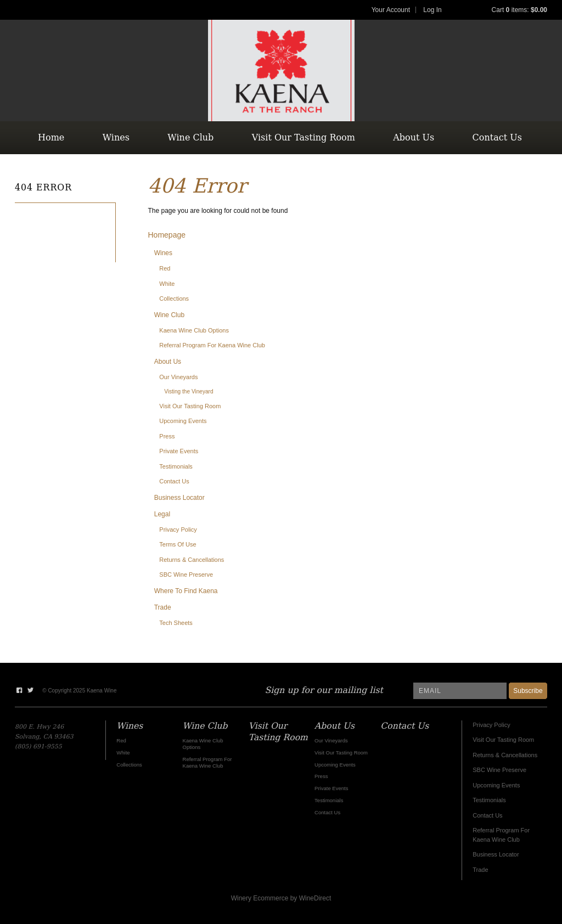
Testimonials (176, 466)
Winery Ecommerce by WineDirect (281, 898)
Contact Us (497, 137)
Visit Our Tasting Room (304, 137)
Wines (116, 137)
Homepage (167, 235)
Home (51, 137)
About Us (414, 137)
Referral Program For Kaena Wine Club (212, 345)
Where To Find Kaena (186, 591)
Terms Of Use (178, 544)
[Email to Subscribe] (460, 691)
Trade (163, 607)
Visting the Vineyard (189, 391)
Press (167, 436)
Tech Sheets (176, 623)
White (167, 284)
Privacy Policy (178, 529)
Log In (432, 10)
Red (165, 268)
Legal (162, 514)
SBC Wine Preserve (186, 574)
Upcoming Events (183, 421)
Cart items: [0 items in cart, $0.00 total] (519, 10)
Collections (174, 298)
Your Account (391, 10)
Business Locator (179, 498)
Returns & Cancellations (192, 560)
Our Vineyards (178, 377)
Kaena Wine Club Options (194, 330)
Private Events (179, 451)
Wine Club (190, 137)
